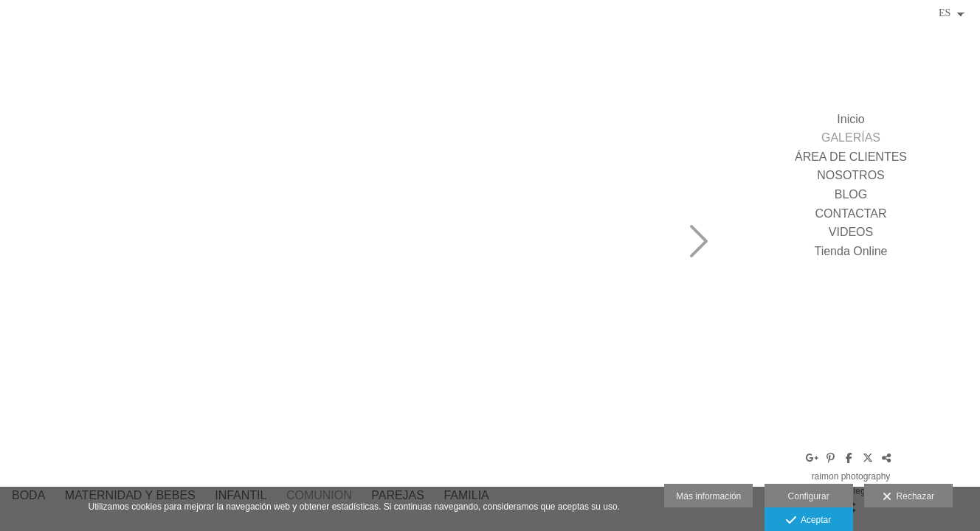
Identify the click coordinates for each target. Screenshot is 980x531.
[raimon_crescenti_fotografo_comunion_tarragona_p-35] (568, 81)
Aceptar (808, 521)
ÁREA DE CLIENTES (851, 157)
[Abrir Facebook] (849, 458)
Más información (708, 496)
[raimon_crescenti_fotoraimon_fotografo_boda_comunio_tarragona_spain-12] (244, 243)
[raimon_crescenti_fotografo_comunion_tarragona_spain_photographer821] (568, 406)
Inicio (850, 119)
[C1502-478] (406, 243)
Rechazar (908, 497)
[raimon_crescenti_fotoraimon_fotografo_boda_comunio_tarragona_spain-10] (406, 81)
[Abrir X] (868, 458)
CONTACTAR (850, 214)
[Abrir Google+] (812, 458)
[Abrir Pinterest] (831, 458)
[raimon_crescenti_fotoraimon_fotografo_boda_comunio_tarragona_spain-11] (244, 81)
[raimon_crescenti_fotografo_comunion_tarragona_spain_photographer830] (568, 243)
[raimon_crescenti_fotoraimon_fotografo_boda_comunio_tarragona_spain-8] (81, 243)
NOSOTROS (851, 175)
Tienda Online (850, 251)
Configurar (809, 496)
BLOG (851, 194)
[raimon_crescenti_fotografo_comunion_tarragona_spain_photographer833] (244, 406)
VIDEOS (851, 232)
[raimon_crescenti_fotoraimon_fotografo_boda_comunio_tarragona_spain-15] (81, 81)
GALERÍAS (851, 138)
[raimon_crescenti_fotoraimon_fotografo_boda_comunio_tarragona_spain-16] (81, 406)
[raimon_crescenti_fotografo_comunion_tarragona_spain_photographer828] (406, 406)
